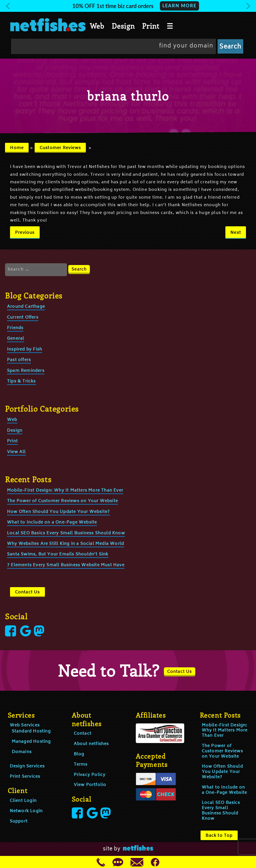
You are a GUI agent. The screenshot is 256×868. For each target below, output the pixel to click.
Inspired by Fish (25, 350)
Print (151, 26)
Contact (83, 734)
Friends (15, 328)
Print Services (25, 777)
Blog (79, 754)
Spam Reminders (26, 371)
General (16, 339)
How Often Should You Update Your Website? (58, 512)
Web (97, 26)
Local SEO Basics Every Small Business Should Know (66, 533)
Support (19, 821)
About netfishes (91, 744)
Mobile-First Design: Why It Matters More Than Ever (65, 491)
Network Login (26, 811)
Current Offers (23, 318)
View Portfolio (90, 785)
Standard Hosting (31, 731)
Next (236, 233)
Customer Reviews (60, 148)
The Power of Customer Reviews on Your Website (62, 501)
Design (123, 26)
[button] (128, 6)
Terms (81, 765)
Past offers (19, 360)
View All (16, 452)
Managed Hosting (31, 742)
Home (17, 148)
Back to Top (219, 836)
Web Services (25, 725)
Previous (25, 233)
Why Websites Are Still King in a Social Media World (66, 544)
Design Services (27, 766)
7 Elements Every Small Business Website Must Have (66, 565)
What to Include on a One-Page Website (52, 523)
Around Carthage (26, 307)
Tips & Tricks (21, 381)
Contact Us (27, 592)
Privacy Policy (90, 775)
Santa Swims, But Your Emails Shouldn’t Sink (58, 554)
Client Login (23, 801)
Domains (22, 752)
